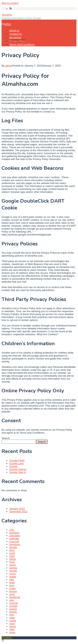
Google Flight (17, 460)
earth (12, 553)
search (13, 609)
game (13, 565)
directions (15, 544)
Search (6, 438)
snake (13, 621)
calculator (15, 536)
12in (12, 530)
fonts (12, 562)
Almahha (7, 15)
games (13, 568)
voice (12, 632)
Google (13, 466)
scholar (13, 606)
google (13, 571)
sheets (13, 612)
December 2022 (18, 512)
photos (13, 591)
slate (12, 618)
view (12, 629)
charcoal (14, 541)
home (13, 574)
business (14, 533)
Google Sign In (18, 472)
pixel (12, 594)
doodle (13, 547)
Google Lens (17, 463)
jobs (12, 580)
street (13, 626)
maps (12, 588)
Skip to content (10, 3)
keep (12, 582)
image (13, 577)
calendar (14, 538)
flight (12, 556)
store (12, 624)
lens (12, 585)
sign (12, 615)
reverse (14, 603)
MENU (6, 24)
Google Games (18, 469)
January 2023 (17, 509)
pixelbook (15, 597)
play (12, 600)
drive (12, 550)
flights (13, 559)
